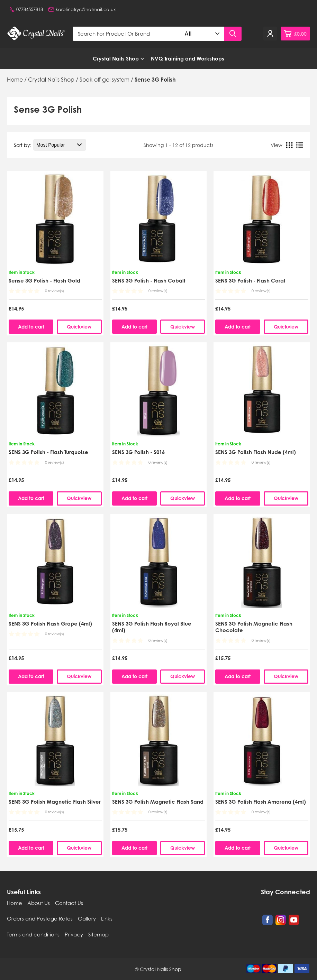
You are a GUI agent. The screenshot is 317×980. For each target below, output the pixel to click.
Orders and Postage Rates (40, 918)
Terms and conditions (33, 934)
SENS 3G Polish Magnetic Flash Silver (55, 802)
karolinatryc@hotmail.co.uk (82, 9)
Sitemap (98, 934)
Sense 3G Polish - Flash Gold (44, 281)
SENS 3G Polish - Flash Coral (250, 281)
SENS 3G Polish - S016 (138, 452)
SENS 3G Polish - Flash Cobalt (149, 281)
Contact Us (69, 903)
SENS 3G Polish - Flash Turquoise (48, 452)
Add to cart (31, 327)
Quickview (79, 327)
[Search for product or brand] (127, 34)
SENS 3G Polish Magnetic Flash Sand (158, 802)
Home (15, 903)
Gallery (87, 918)
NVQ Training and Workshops (188, 59)
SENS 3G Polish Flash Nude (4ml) (256, 452)
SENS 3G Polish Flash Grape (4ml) (50, 624)
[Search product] (233, 34)
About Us (39, 903)
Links (107, 918)
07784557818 (26, 9)
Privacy (74, 934)
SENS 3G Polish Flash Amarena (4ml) (261, 802)
